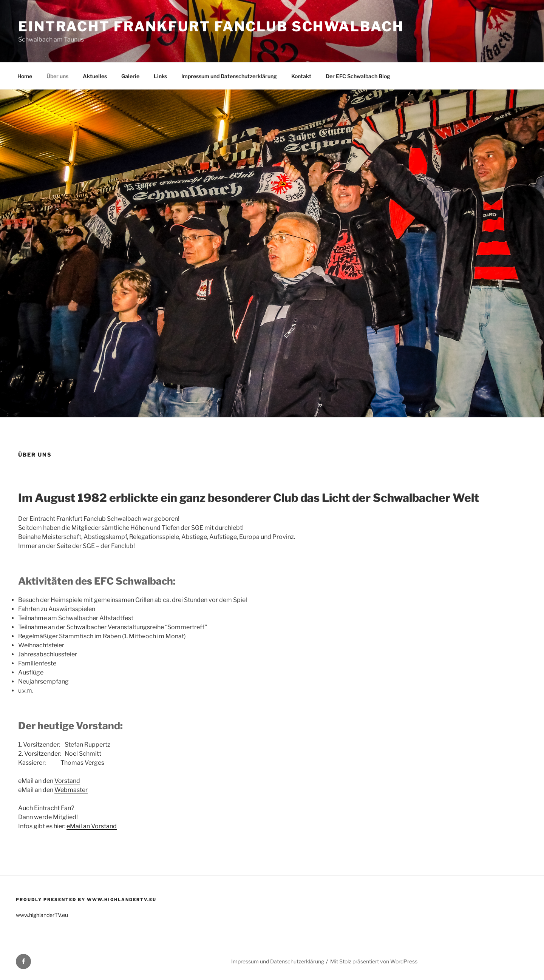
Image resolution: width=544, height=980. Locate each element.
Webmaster (71, 790)
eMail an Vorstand (92, 826)
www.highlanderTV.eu (42, 915)
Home (25, 76)
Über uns (57, 76)
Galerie (130, 76)
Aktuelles (95, 76)
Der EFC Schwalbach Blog (358, 76)
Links (160, 76)
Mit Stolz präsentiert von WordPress (374, 961)
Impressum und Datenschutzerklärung (229, 76)
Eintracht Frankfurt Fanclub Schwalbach (211, 26)
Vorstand (67, 781)
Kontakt (301, 76)
